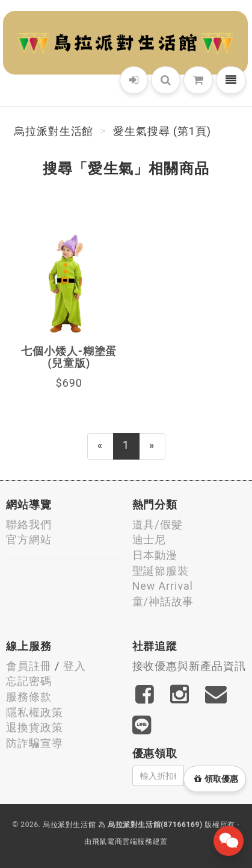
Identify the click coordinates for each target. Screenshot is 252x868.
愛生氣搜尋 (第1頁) (162, 131)
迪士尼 (149, 539)
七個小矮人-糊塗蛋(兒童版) (69, 357)
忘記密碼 (29, 681)
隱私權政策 (35, 712)
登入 (75, 666)
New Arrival (163, 586)
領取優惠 (216, 779)
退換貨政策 (35, 727)
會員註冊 (29, 666)
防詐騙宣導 (35, 743)
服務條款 (29, 697)
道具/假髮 (158, 524)
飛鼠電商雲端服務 (122, 841)
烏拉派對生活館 (54, 131)
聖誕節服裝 (161, 571)
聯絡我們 (29, 524)
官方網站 (29, 539)
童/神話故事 (163, 601)
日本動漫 (155, 555)
